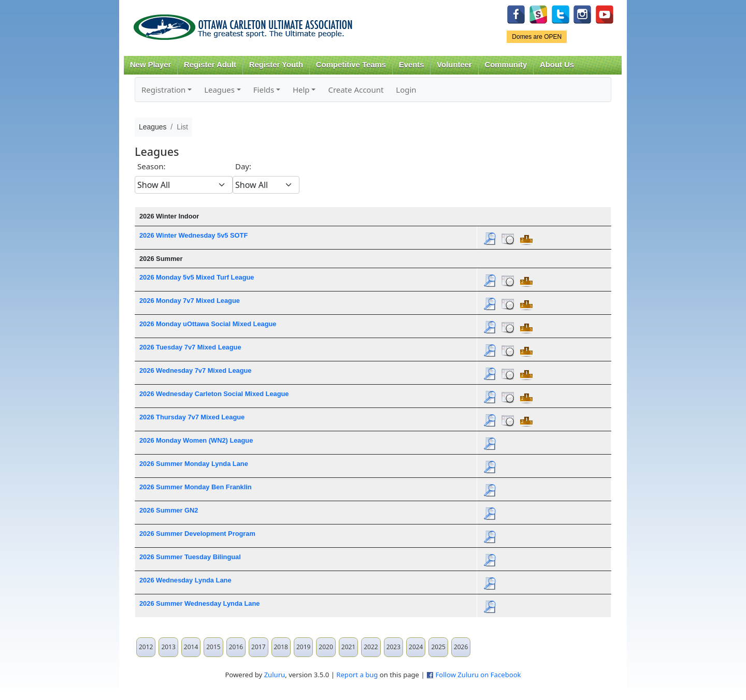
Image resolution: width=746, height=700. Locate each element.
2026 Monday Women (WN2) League (196, 440)
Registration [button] (163, 90)
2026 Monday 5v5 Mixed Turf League (197, 277)
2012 (146, 647)
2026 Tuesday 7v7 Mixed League (190, 347)
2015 (213, 647)
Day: (243, 166)
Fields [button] (264, 90)
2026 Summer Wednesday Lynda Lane (199, 603)
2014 (191, 647)
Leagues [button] (219, 90)
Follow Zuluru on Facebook (478, 675)
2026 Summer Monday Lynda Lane (194, 464)
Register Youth (276, 65)
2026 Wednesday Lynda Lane (185, 580)
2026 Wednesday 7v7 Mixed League (196, 370)
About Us (557, 65)
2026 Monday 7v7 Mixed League (190, 301)
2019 (303, 647)
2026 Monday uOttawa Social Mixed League (208, 324)
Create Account (356, 90)
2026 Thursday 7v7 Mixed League (192, 417)
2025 (438, 647)
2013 (168, 647)
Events (412, 65)
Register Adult (210, 65)
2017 (258, 647)
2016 (236, 647)
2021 (348, 647)
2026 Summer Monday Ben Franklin (196, 487)
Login (406, 90)
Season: (152, 166)
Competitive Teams (351, 65)
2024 (416, 647)
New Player (150, 65)
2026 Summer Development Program (197, 534)
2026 (461, 647)
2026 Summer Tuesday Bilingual (190, 557)
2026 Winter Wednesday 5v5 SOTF (193, 235)
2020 (326, 647)
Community (506, 65)
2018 (281, 647)
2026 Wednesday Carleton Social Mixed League (214, 394)
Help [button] (301, 90)
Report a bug (357, 675)
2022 (371, 647)
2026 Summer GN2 (169, 510)
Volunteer (454, 65)
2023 (393, 647)
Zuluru (275, 675)
